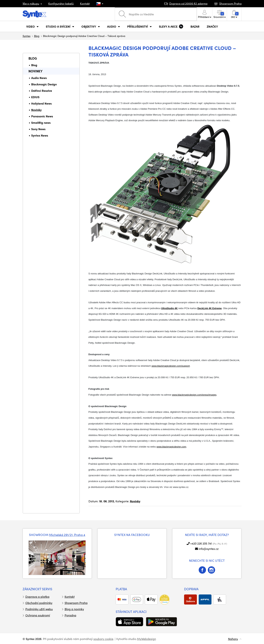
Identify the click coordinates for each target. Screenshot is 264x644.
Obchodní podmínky (39, 603)
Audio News (39, 78)
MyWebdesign (147, 639)
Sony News (38, 129)
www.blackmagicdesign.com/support (171, 366)
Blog (37, 36)
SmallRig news (41, 123)
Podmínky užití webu (39, 609)
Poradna (70, 615)
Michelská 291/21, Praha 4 (67, 535)
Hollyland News (41, 103)
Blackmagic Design (44, 84)
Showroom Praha (76, 603)
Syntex (27, 36)
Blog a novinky (74, 609)
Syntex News (40, 135)
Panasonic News (42, 116)
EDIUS (35, 97)
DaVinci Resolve (42, 91)
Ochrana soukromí (38, 615)
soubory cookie (103, 639)
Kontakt (85, 3)
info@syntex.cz (209, 549)
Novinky (35, 71)
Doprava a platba (37, 597)
